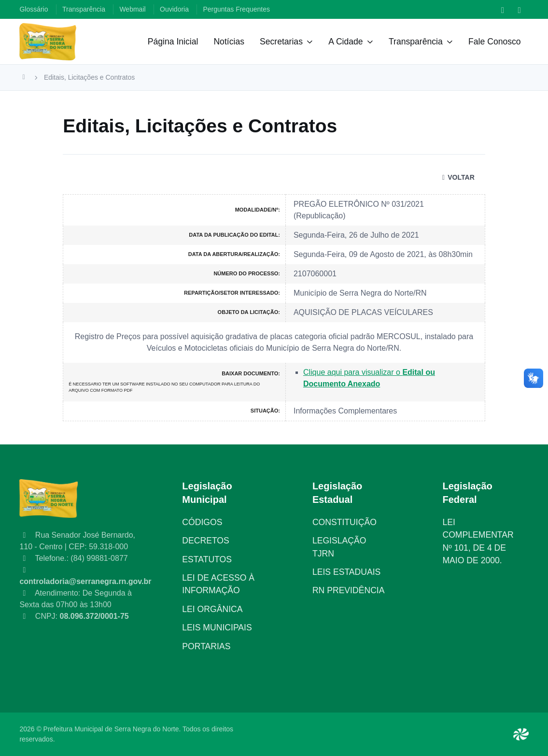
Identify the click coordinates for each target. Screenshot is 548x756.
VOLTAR (457, 177)
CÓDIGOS (202, 522)
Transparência (416, 42)
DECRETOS (205, 541)
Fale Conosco (495, 42)
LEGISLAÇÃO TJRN (339, 547)
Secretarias (281, 42)
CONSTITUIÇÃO (344, 522)
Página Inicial (173, 42)
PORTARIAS (206, 646)
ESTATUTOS (207, 559)
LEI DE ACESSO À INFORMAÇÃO (218, 584)
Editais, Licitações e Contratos (89, 77)
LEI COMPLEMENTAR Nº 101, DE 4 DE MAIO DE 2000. (478, 541)
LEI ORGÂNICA (212, 609)
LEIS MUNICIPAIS (217, 628)
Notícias (229, 42)
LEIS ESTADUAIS (346, 572)
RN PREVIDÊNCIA (349, 590)
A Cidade (345, 42)
